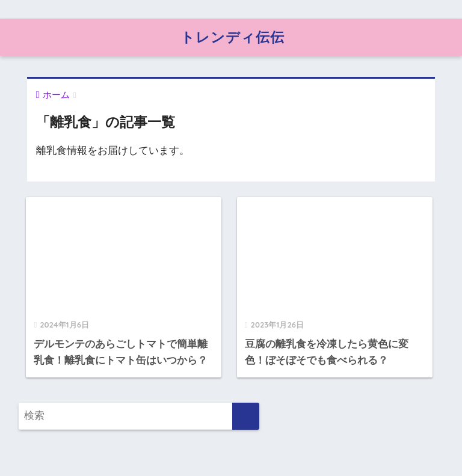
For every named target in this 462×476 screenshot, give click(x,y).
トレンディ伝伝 (233, 37)
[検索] (246, 416)
